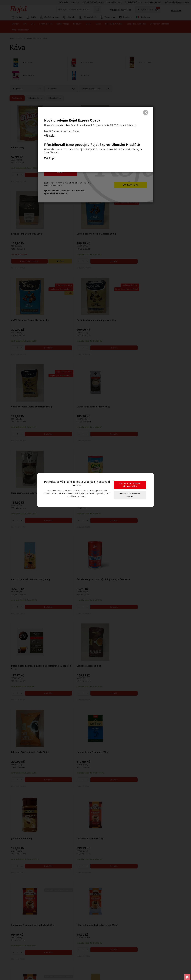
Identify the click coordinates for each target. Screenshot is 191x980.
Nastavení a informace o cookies (130, 495)
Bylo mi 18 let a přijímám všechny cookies (130, 485)
